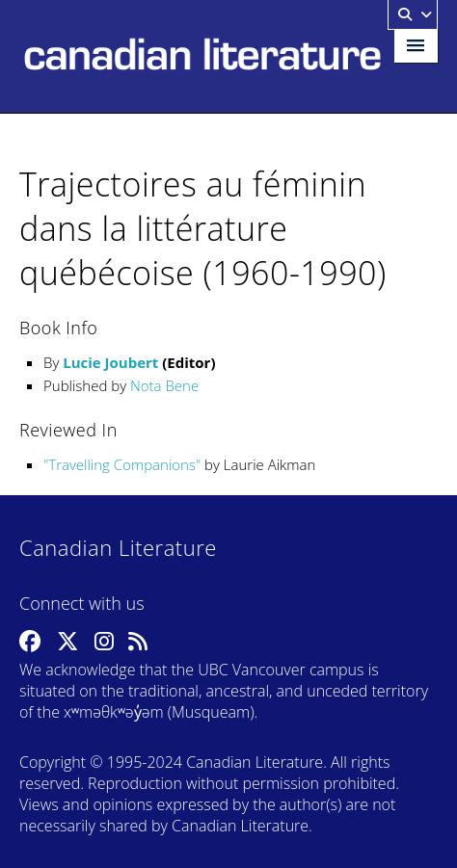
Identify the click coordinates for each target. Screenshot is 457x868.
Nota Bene (164, 385)
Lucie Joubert (110, 362)
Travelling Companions (122, 464)
